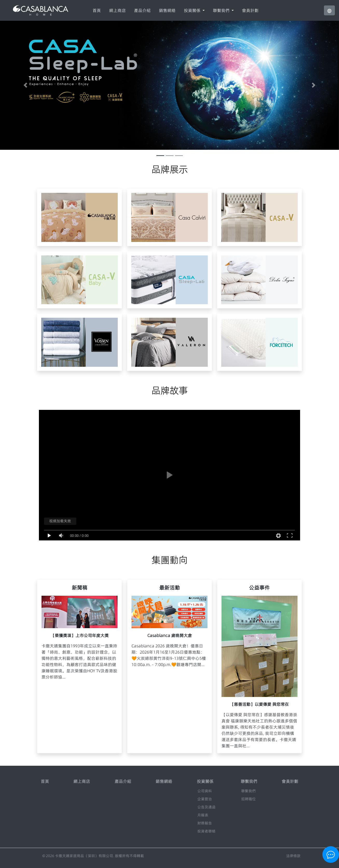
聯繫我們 (248, 791)
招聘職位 (248, 799)
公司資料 (205, 791)
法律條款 (293, 856)
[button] (329, 10)
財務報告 (205, 823)
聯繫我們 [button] (222, 10)
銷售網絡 (167, 10)
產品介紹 (142, 10)
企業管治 (205, 799)
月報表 (203, 815)
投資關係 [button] (193, 10)
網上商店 (117, 10)
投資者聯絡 (206, 831)
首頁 (97, 10)
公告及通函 (206, 807)
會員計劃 (250, 10)
